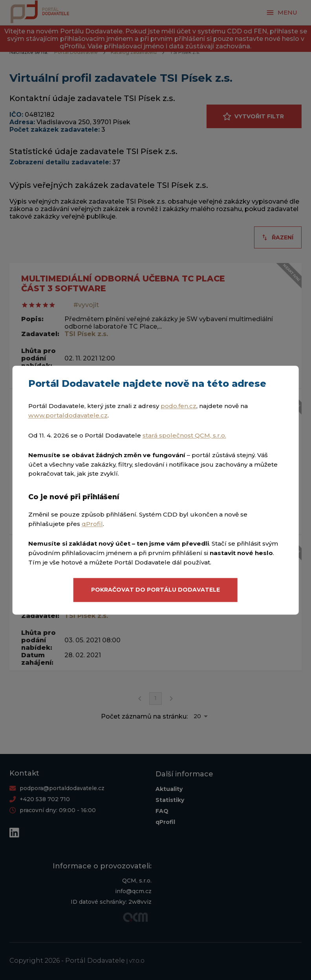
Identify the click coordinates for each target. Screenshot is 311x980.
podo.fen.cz (178, 406)
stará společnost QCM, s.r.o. (184, 435)
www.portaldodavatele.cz (68, 415)
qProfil (92, 524)
